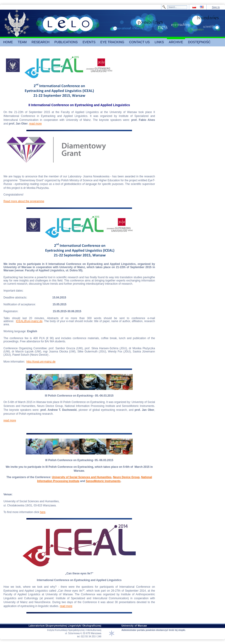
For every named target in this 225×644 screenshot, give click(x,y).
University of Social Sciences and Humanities (82, 477)
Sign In (216, 7)
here (43, 512)
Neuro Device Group (126, 477)
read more (35, 124)
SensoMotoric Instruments (103, 481)
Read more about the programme (24, 201)
